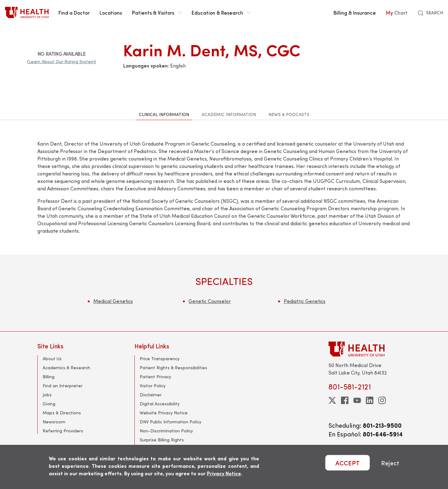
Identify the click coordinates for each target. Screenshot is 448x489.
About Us (52, 359)
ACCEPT (348, 463)
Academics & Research (66, 368)
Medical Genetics (113, 301)
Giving (49, 404)
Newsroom (54, 422)
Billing (49, 377)
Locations (111, 12)
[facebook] (345, 400)
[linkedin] (370, 400)
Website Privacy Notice (164, 413)
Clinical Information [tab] (164, 114)
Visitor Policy (153, 386)
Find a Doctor (74, 12)
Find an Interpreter (63, 386)
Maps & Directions (62, 413)
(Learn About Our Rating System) (62, 61)
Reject (390, 463)
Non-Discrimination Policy (166, 431)
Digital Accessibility (160, 404)
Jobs (47, 395)
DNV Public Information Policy (170, 422)
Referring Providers (63, 431)
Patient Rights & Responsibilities (173, 368)
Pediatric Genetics (305, 301)
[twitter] (332, 400)
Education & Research (221, 12)
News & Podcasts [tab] (289, 114)
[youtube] (357, 400)
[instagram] (382, 400)
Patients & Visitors (157, 12)
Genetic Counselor (210, 301)
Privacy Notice (224, 473)
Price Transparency (160, 359)
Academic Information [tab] (229, 114)
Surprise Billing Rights (162, 440)
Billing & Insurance (355, 12)
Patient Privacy (155, 377)
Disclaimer (151, 395)
